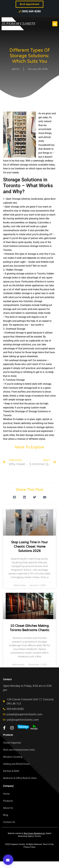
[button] (55, 24)
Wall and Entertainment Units (19, 750)
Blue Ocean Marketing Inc (35, 833)
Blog (6, 815)
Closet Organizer (12, 743)
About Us (8, 808)
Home (6, 794)
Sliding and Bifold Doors (16, 764)
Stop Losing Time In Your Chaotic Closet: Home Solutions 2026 (30, 547)
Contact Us (9, 822)
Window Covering (13, 757)
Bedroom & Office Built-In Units (20, 778)
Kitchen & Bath (11, 771)
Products (8, 801)
